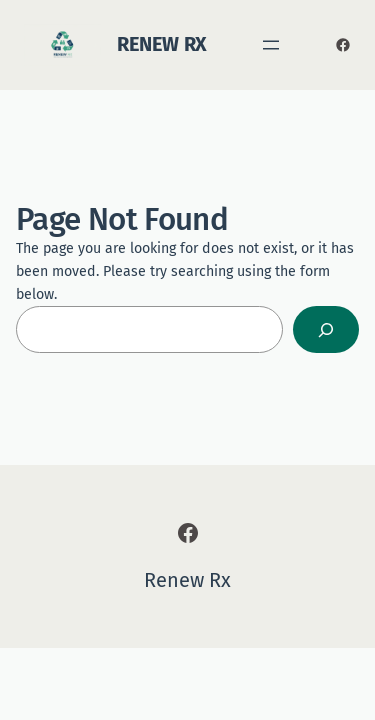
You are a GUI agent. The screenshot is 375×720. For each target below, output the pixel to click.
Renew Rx (162, 44)
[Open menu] (271, 45)
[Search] (326, 329)
